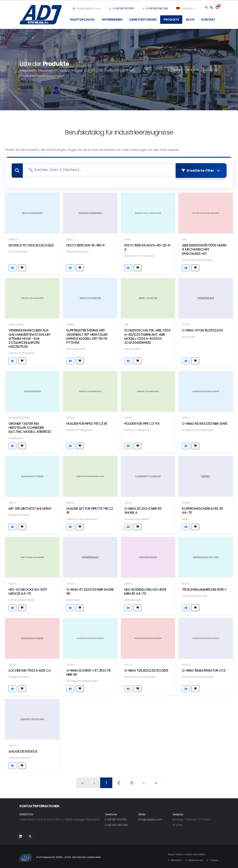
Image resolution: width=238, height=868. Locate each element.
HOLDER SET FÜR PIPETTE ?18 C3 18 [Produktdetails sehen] (90, 509)
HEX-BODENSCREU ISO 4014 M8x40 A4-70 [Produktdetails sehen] (145, 590)
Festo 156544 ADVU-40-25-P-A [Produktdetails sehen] (148, 246)
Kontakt (208, 20)
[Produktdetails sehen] (32, 212)
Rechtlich (173, 858)
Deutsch (186, 8)
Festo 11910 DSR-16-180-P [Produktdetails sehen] (86, 244)
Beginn (177, 70)
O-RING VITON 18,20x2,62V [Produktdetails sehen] (202, 329)
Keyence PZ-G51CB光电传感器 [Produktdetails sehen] (31, 244)
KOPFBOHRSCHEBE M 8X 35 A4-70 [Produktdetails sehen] (202, 509)
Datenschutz (194, 858)
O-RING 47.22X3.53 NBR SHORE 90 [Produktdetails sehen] (90, 590)
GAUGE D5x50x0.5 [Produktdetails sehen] (23, 750)
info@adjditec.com (87, 8)
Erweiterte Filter (201, 170)
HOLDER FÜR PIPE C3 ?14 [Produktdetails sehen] (142, 422)
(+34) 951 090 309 (157, 8)
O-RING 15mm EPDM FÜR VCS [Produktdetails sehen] (204, 669)
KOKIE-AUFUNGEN (193, 853)
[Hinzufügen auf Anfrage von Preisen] (22, 266)
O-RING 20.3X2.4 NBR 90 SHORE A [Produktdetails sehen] (143, 509)
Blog (190, 20)
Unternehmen (112, 20)
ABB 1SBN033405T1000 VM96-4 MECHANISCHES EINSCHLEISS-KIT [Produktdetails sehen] (205, 248)
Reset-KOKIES (172, 853)
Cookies (214, 858)
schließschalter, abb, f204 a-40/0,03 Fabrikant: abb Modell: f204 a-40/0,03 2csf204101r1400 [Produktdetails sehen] (147, 335)
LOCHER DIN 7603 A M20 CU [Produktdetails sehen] (30, 669)
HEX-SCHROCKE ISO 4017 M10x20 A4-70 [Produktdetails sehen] (28, 590)
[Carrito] (217, 7)
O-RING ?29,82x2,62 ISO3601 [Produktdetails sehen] (146, 669)
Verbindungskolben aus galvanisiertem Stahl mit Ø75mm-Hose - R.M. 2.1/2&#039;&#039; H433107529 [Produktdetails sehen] (30, 337)
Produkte (171, 20)
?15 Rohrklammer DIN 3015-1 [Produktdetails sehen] (204, 588)
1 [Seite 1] (106, 781)
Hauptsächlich (82, 20)
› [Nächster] (144, 781)
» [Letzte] (156, 781)
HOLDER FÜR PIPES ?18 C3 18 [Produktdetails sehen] (87, 422)
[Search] (206, 7)
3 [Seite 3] (132, 781)
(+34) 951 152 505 (123, 8)
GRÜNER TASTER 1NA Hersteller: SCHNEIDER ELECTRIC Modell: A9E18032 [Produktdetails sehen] (30, 426)
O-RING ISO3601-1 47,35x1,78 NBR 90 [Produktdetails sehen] (88, 671)
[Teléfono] (212, 7)
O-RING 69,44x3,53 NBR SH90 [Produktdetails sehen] (205, 422)
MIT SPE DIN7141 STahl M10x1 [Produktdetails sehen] (30, 507)
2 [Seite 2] (119, 781)
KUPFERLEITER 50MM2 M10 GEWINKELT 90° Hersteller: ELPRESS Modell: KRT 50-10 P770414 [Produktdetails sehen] (87, 335)
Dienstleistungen (143, 20)
